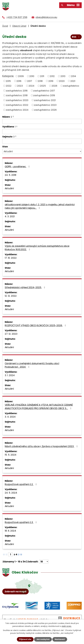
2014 (74, 76)
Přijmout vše (25, 639)
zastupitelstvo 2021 (45, 100)
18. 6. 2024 (10, 531)
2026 (54, 86)
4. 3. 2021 (10, 216)
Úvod (5, 26)
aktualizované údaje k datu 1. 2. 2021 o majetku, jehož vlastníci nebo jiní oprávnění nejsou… (40, 206)
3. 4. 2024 (10, 417)
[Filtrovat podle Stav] (42, 151)
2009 (21, 76)
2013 (63, 76)
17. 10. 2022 (11, 258)
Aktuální (9, 188)
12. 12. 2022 (11, 296)
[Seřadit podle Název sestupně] (13, 117)
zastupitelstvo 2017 (44, 91)
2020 (62, 81)
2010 (32, 76)
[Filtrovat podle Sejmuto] (42, 141)
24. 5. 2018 (10, 175)
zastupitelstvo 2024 (17, 110)
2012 (52, 76)
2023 (20, 86)
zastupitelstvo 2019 (44, 95)
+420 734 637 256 (17, 17)
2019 (51, 81)
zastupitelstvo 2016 (17, 91)
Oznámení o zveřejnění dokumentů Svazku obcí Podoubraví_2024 (32, 365)
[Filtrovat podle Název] (42, 121)
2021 (73, 81)
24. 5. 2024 (11, 493)
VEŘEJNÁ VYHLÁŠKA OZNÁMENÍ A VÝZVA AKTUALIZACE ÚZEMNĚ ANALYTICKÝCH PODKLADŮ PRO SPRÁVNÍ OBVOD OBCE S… (39, 407)
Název (7, 117)
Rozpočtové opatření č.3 (21, 522)
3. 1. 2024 (10, 375)
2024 (31, 86)
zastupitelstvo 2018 (17, 95)
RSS (76, 37)
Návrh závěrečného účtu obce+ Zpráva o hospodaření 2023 (42, 446)
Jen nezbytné (43, 639)
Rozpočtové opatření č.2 (21, 484)
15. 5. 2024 (11, 455)
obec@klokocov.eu (46, 17)
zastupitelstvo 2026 (45, 110)
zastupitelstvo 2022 (17, 105)
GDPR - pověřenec (18, 167)
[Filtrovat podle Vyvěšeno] (42, 131)
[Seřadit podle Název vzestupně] (13, 116)
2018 (40, 81)
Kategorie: (8, 76)
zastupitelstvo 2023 (45, 105)
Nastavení (60, 639)
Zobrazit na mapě (16, 592)
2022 (9, 86)
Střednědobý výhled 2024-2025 (25, 287)
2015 (8, 81)
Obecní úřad (19, 26)
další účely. (67, 626)
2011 (42, 76)
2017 (30, 81)
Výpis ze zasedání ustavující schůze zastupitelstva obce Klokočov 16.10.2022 (37, 248)
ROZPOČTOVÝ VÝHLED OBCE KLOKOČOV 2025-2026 (36, 325)
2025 (43, 86)
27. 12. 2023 (11, 334)
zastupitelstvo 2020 (17, 100)
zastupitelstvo (71, 86)
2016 (19, 81)
